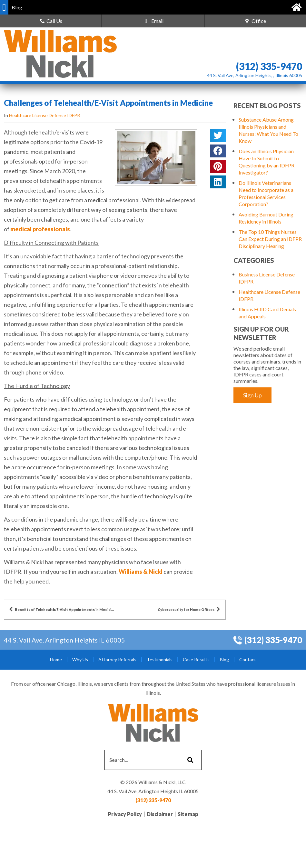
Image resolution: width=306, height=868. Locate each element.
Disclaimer (160, 814)
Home (56, 659)
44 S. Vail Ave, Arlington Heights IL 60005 (64, 640)
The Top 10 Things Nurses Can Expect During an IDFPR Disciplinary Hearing (270, 239)
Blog (224, 659)
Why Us (80, 659)
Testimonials (160, 659)
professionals (51, 229)
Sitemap (188, 814)
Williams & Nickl (141, 572)
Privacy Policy (125, 814)
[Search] (189, 760)
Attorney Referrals (117, 659)
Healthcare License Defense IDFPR (44, 115)
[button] (4, 7)
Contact (248, 659)
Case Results (196, 659)
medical (21, 229)
